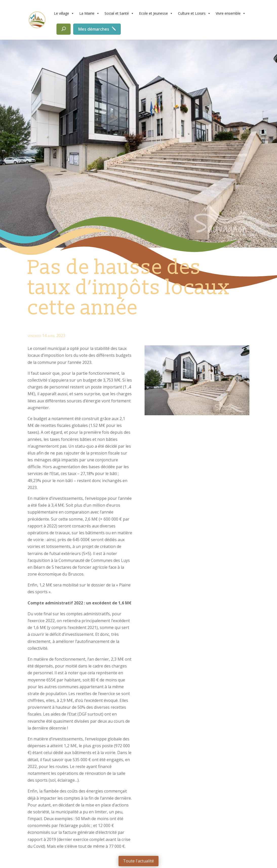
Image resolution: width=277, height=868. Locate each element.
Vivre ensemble (231, 13)
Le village (64, 13)
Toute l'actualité (138, 861)
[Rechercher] (64, 29)
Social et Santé (119, 13)
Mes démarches (94, 29)
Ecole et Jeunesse (156, 13)
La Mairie (89, 13)
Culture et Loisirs (194, 13)
